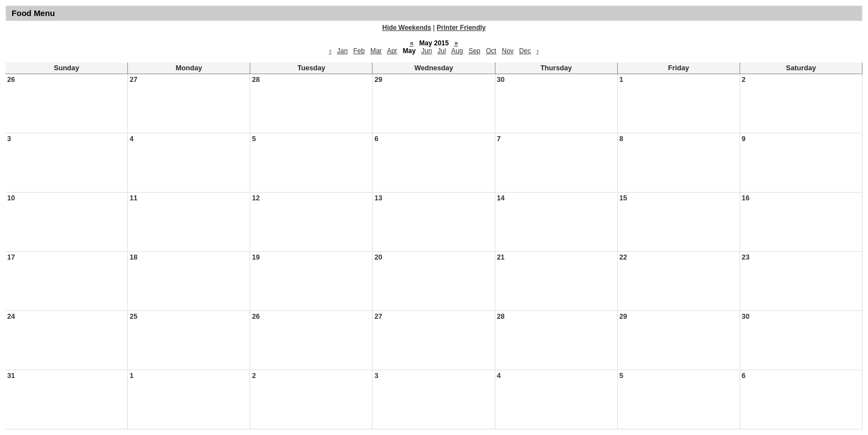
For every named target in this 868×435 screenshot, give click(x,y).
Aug (457, 51)
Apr (392, 51)
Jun (427, 51)
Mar (376, 51)
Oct (491, 51)
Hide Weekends (407, 28)
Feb (359, 51)
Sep (474, 51)
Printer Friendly (461, 28)
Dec (525, 51)
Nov (507, 51)
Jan (342, 51)
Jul (441, 51)
